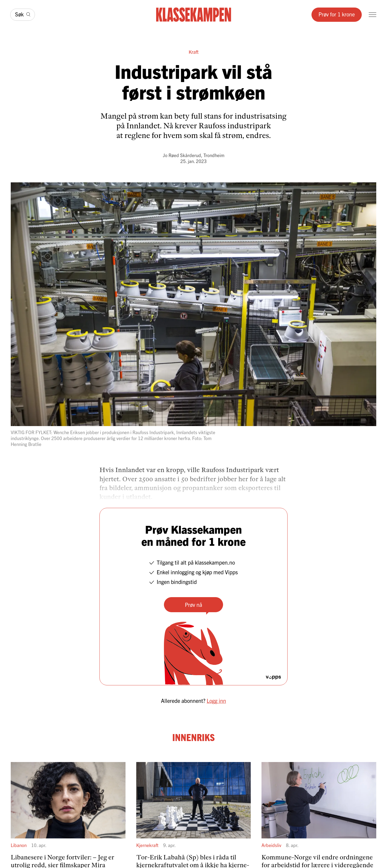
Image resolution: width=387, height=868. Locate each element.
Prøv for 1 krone (337, 14)
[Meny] (372, 15)
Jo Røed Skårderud (182, 155)
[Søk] (23, 15)
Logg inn (216, 701)
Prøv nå (193, 605)
